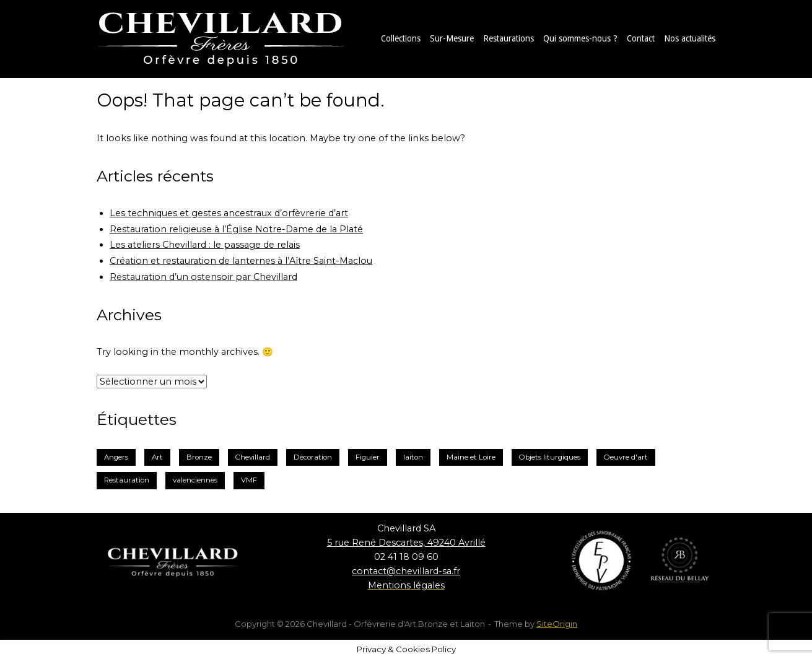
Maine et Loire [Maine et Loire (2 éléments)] (471, 457)
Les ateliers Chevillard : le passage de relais (205, 245)
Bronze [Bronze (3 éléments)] (199, 457)
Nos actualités (690, 38)
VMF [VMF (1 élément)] (249, 480)
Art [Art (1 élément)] (157, 457)
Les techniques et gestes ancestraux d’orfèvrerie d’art (229, 213)
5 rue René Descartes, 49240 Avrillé (406, 543)
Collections (401, 38)
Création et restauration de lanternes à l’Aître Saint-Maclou (241, 261)
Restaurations (509, 38)
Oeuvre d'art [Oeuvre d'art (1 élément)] (626, 457)
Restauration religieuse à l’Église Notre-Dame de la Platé (236, 229)
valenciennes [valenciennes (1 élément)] (195, 480)
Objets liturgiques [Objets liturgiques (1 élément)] (550, 457)
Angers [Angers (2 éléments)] (116, 457)
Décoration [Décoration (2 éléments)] (313, 457)
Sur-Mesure (452, 38)
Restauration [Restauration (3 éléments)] (127, 480)
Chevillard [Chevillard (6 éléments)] (253, 457)
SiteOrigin (557, 624)
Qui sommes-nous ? (580, 38)
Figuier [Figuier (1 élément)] (368, 457)
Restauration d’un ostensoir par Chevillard (203, 277)
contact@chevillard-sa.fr (406, 571)
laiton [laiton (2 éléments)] (413, 457)
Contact (641, 38)
